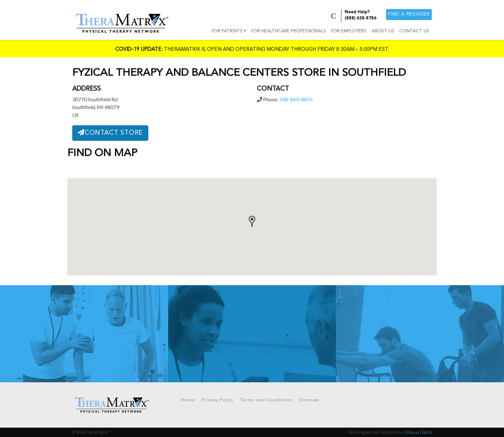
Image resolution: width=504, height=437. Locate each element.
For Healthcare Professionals (289, 31)
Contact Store (110, 133)
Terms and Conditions (266, 400)
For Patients (227, 31)
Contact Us (414, 31)
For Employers (349, 31)
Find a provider (409, 14)
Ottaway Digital (418, 432)
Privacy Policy (217, 400)
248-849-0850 (296, 99)
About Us (383, 31)
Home (188, 400)
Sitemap (309, 400)
